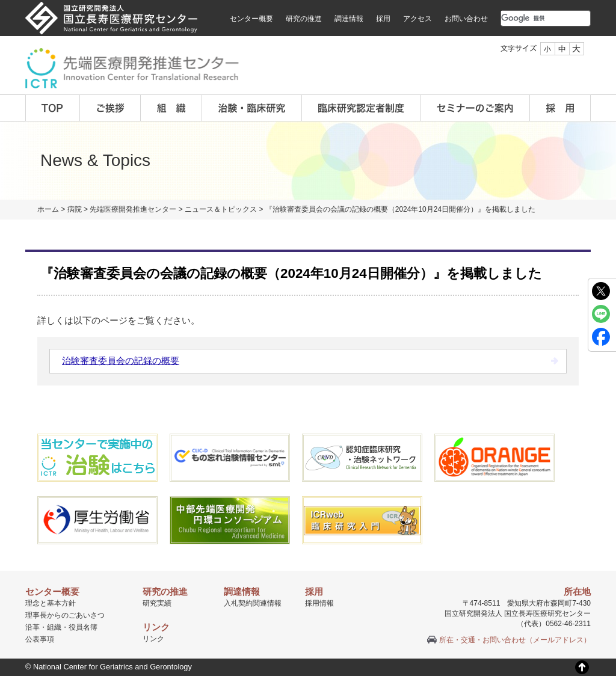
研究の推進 (304, 19)
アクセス (417, 19)
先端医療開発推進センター (133, 209)
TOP (53, 108)
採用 (383, 19)
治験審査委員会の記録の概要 (121, 361)
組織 (171, 108)
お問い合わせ (466, 19)
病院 (75, 209)
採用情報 (319, 603)
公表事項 (40, 639)
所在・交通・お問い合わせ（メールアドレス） (515, 640)
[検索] (531, 18)
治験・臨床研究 (252, 108)
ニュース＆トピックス (221, 209)
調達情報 (349, 19)
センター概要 (251, 19)
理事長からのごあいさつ (65, 615)
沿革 (32, 627)
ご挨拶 (110, 108)
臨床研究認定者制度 (362, 108)
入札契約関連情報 (253, 603)
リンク (153, 639)
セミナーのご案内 (476, 108)
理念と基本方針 (51, 603)
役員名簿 (83, 627)
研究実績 (157, 603)
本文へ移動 (283, 0)
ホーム (48, 209)
